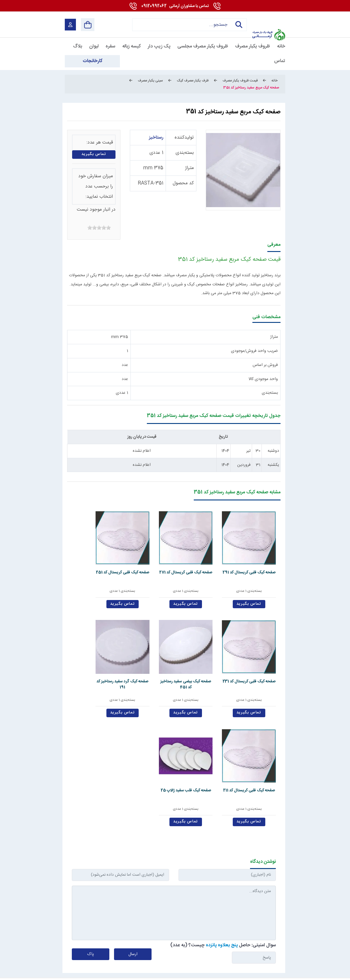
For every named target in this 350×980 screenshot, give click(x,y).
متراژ (189, 168)
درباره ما (197, 869)
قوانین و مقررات (236, 869)
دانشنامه (70, 869)
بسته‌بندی (185, 153)
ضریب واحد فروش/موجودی (254, 351)
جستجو (238, 25)
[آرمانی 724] (268, 21)
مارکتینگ (169, 973)
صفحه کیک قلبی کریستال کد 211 (217, 647)
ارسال (133, 813)
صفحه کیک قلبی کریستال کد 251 (174, 555)
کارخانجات (103, 869)
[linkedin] (241, 949)
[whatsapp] (227, 949)
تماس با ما (137, 869)
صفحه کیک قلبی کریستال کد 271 (217, 555)
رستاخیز (156, 138)
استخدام (168, 869)
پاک (91, 813)
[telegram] (186, 949)
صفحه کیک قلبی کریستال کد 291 (259, 555)
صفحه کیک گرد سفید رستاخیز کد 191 (259, 647)
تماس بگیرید (94, 154)
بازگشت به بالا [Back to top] (89, 974)
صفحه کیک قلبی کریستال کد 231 (131, 555)
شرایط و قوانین (272, 973)
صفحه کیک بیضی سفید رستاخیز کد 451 (89, 558)
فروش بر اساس (265, 365)
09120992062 (175, 6)
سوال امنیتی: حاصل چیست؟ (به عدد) (223, 804)
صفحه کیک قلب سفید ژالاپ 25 (174, 647)
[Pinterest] (214, 949)
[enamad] (75, 949)
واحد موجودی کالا (263, 379)
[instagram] (200, 949)
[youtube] (255, 949)
